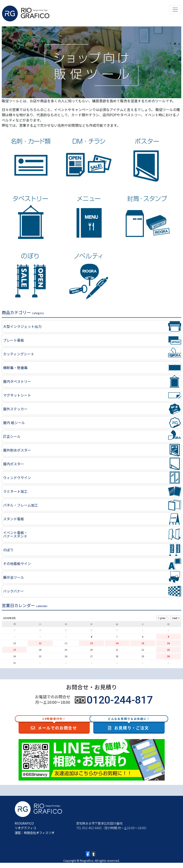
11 (40, 643)
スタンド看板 (14, 519)
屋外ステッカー (15, 409)
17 (15, 650)
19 (66, 650)
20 (91, 650)
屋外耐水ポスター (17, 450)
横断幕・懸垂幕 (15, 368)
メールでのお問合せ (54, 724)
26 (66, 656)
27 (91, 656)
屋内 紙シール (14, 423)
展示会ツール (14, 577)
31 (15, 663)
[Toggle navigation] (175, 10)
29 (143, 656)
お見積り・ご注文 (129, 724)
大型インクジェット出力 (22, 326)
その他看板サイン (17, 563)
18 (40, 650)
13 (91, 643)
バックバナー (13, 591)
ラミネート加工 (15, 491)
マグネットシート (17, 395)
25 (40, 656)
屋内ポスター (14, 464)
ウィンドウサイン (17, 478)
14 (117, 643)
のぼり (8, 550)
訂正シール (12, 436)
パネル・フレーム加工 (21, 505)
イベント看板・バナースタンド (15, 534)
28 (117, 656)
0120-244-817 (120, 700)
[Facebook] (88, 854)
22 (143, 650)
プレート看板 (14, 340)
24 (15, 656)
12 (66, 643)
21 (117, 650)
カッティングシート (19, 354)
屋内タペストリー (17, 381)
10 (15, 643)
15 (143, 643)
